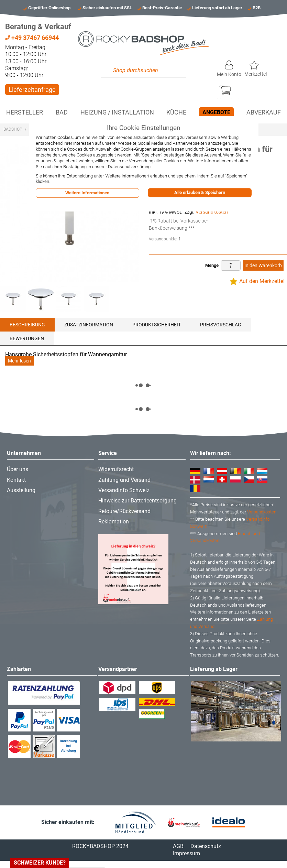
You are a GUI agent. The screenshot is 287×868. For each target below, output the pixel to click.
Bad (62, 112)
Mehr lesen (19, 361)
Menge (212, 265)
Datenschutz (206, 846)
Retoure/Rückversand (124, 511)
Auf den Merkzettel (262, 281)
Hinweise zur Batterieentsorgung (137, 501)
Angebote (216, 112)
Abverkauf (264, 112)
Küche (176, 112)
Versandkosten (212, 212)
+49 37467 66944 (32, 38)
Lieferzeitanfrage (32, 90)
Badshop (13, 129)
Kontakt (16, 480)
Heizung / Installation (117, 112)
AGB (178, 846)
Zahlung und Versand (124, 480)
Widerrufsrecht (116, 469)
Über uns (18, 469)
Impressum (186, 853)
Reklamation (114, 522)
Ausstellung (21, 490)
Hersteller (25, 112)
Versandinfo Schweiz (124, 490)
